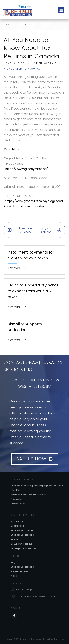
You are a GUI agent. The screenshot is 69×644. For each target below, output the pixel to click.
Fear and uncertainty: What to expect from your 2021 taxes (34, 291)
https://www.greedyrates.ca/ (27, 169)
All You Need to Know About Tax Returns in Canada (31, 48)
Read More (12, 149)
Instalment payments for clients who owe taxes (34, 255)
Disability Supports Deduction (34, 327)
